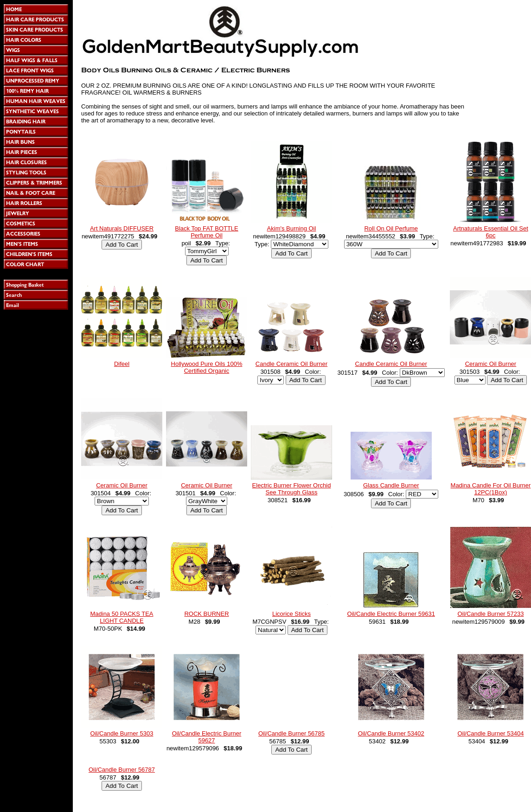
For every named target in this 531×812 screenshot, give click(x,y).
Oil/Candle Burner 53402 (391, 733)
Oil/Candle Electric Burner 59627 (207, 737)
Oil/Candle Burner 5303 (122, 733)
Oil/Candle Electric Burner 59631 (391, 614)
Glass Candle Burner (391, 485)
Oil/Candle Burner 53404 (490, 733)
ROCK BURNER (206, 614)
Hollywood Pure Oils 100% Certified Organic (207, 367)
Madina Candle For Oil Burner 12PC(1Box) (491, 489)
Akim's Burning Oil (292, 228)
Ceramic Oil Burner (491, 364)
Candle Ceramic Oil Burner (291, 364)
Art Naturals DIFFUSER (122, 228)
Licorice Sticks (291, 614)
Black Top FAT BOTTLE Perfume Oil (207, 232)
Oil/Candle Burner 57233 (490, 614)
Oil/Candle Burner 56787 (122, 770)
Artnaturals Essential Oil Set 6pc (491, 232)
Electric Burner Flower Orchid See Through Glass (292, 489)
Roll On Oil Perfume (391, 228)
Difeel (122, 364)
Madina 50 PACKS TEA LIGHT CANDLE (122, 617)
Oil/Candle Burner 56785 (291, 733)
